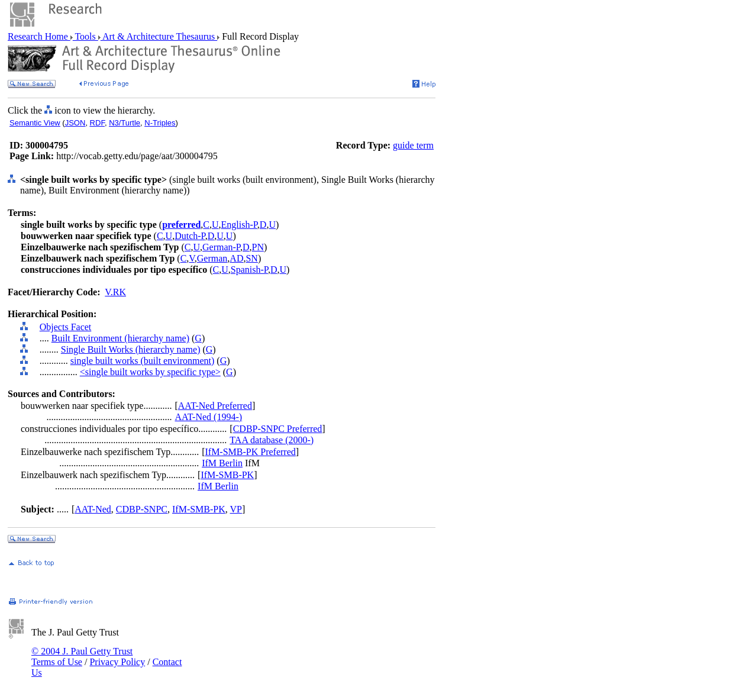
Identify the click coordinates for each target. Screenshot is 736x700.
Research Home (39, 36)
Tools (85, 36)
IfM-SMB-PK (227, 475)
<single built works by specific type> (150, 372)
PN (258, 247)
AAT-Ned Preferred (215, 406)
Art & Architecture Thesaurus (159, 36)
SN (251, 258)
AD (236, 258)
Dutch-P (190, 236)
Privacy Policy (117, 662)
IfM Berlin (222, 463)
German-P (221, 247)
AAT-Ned (93, 509)
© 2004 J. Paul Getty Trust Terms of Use (82, 657)
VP (236, 509)
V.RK (115, 292)
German (212, 258)
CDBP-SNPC (142, 509)
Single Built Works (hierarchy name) (131, 349)
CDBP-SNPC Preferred (278, 429)
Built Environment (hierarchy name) (120, 338)
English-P (239, 225)
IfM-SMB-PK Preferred (250, 452)
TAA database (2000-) (272, 440)
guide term (413, 145)
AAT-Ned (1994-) (208, 417)
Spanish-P (249, 270)
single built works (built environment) (143, 361)
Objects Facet (66, 327)
